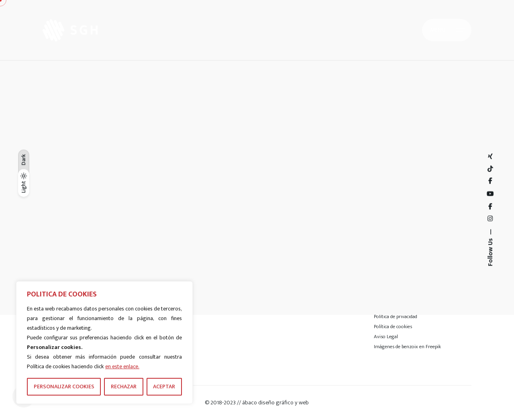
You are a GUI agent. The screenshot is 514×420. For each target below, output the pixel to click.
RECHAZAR (124, 387)
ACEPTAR (164, 387)
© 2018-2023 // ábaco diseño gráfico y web (257, 403)
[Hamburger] (447, 30)
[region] (104, 343)
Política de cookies (393, 327)
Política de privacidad (396, 317)
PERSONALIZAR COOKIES (64, 387)
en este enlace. (122, 366)
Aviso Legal (386, 337)
